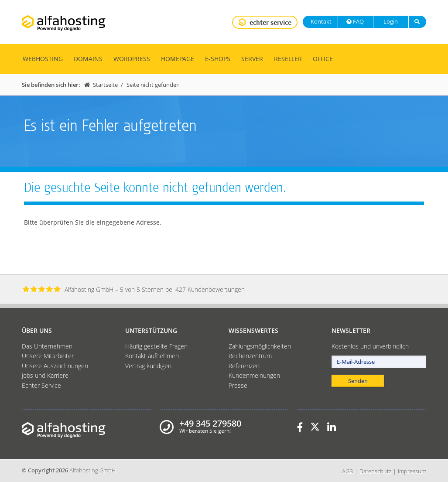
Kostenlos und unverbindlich (370, 346)
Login (390, 21)
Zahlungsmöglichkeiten (260, 346)
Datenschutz (375, 471)
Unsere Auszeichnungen (55, 366)
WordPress (132, 59)
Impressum (412, 471)
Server (252, 59)
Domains (88, 59)
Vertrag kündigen (148, 366)
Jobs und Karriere (45, 375)
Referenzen (244, 366)
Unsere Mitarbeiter (48, 356)
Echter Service (41, 385)
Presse (238, 385)
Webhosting (43, 59)
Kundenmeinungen (254, 375)
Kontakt (320, 21)
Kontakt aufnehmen (152, 356)
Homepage (178, 59)
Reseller (288, 59)
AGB (347, 471)
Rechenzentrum (250, 356)
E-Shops (218, 59)
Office (323, 59)
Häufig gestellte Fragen (156, 346)
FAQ (355, 21)
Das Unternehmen (47, 346)
